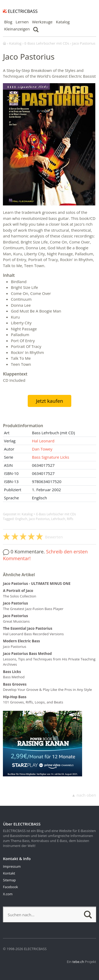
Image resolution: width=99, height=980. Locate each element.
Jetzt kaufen (49, 401)
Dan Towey (42, 449)
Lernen (22, 22)
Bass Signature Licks (51, 457)
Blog (8, 22)
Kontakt (9, 873)
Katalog (63, 22)
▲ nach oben (84, 795)
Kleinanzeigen (17, 29)
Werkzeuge (42, 22)
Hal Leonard (43, 441)
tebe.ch (78, 962)
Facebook (10, 887)
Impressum (12, 866)
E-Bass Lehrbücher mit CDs (56, 514)
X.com (8, 894)
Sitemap (9, 880)
